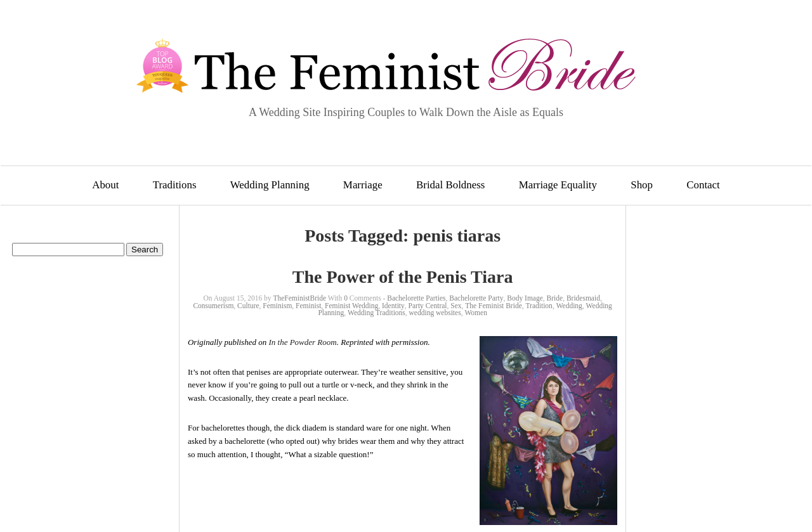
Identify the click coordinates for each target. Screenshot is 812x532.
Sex (456, 306)
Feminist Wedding (351, 306)
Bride (555, 298)
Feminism (277, 306)
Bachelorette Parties (416, 298)
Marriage (363, 185)
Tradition (539, 306)
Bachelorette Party (476, 298)
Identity (393, 306)
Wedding (569, 306)
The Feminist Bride (493, 306)
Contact (703, 185)
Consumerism (213, 306)
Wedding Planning (270, 185)
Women (475, 313)
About (105, 185)
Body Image (525, 298)
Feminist (308, 306)
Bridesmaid (583, 298)
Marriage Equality (558, 185)
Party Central (428, 306)
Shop (642, 185)
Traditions (175, 185)
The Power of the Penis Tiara (403, 277)
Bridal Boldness (450, 185)
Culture (248, 306)
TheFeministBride (299, 298)
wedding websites (435, 313)
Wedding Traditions (377, 313)
